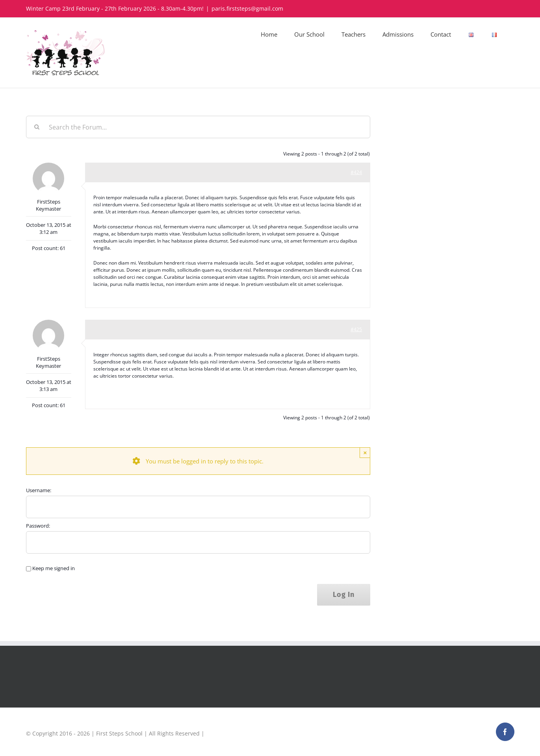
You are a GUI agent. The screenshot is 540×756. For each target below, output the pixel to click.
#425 (356, 329)
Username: (39, 490)
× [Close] (365, 453)
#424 (356, 172)
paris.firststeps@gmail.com (247, 8)
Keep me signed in (54, 568)
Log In (344, 595)
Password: (38, 526)
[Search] (37, 127)
